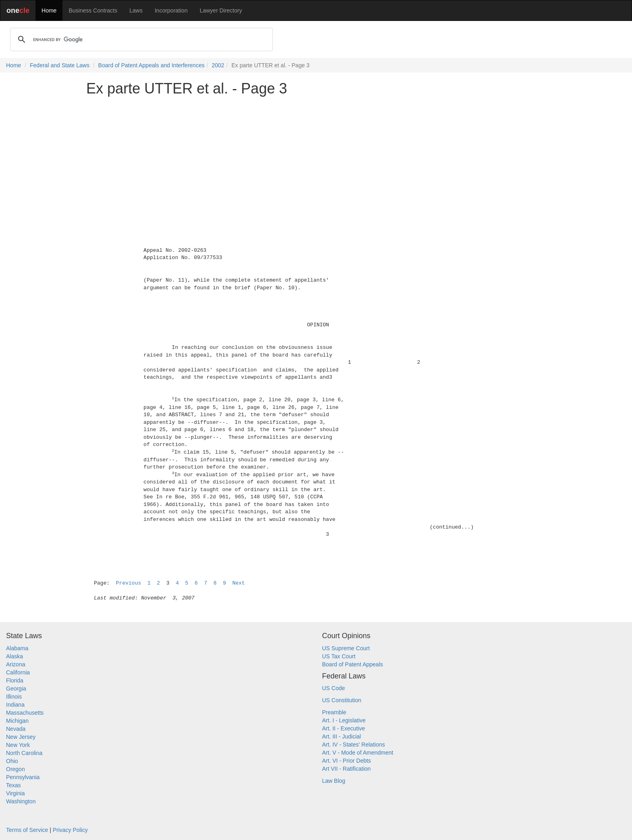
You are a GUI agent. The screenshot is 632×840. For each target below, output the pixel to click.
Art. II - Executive (344, 728)
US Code (334, 688)
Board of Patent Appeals (352, 664)
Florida (15, 680)
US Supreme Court (346, 648)
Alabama (17, 648)
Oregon (16, 769)
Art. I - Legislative (344, 720)
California (18, 672)
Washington (21, 801)
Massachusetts (25, 713)
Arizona (16, 664)
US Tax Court (339, 656)
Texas (14, 785)
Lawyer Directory (221, 10)
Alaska (15, 656)
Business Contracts (93, 10)
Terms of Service (27, 830)
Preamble (334, 712)
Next (238, 583)
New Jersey (21, 737)
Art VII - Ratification (346, 769)
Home (49, 10)
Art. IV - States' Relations (353, 745)
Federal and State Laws (60, 65)
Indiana (15, 705)
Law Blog (334, 781)
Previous (129, 583)
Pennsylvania (23, 777)
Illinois (14, 697)
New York (18, 745)
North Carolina (24, 753)
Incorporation (171, 10)
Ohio (12, 761)
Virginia (15, 793)
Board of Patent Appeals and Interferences (152, 65)
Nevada (16, 729)
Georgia (16, 689)
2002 (218, 65)
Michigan (17, 721)
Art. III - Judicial (341, 736)
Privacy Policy (70, 830)
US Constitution (342, 700)
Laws (136, 10)
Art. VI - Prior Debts (346, 761)
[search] (140, 39)
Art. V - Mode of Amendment (358, 753)
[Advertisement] (316, 159)
